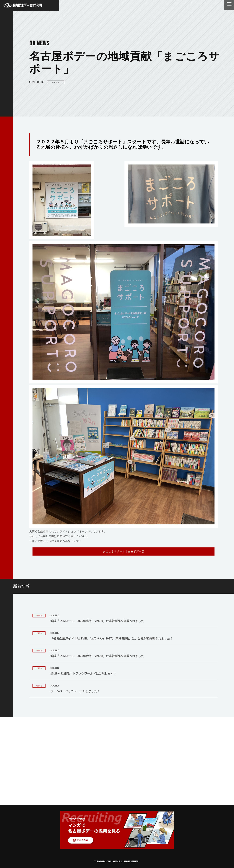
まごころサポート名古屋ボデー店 (124, 551)
